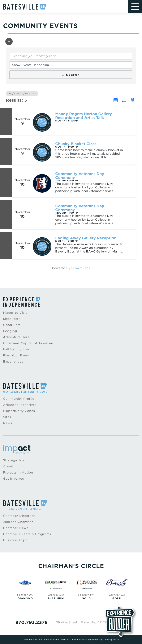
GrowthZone (81, 268)
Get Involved (14, 479)
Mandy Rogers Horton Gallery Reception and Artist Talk (84, 116)
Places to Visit (15, 313)
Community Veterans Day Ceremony (80, 176)
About (8, 466)
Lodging (10, 331)
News (8, 423)
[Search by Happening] (71, 65)
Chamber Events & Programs (27, 534)
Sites (7, 417)
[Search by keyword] (71, 56)
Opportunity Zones (19, 411)
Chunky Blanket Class (76, 144)
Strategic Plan (15, 460)
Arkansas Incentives (20, 405)
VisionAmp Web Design (92, 639)
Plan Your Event (16, 355)
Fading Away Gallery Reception (86, 238)
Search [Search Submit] (71, 75)
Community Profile (19, 399)
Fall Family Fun (16, 349)
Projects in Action (18, 472)
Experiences (13, 361)
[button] (9, 41)
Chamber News (16, 528)
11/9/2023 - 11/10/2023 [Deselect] (22, 94)
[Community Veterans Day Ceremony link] (42, 215)
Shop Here (12, 319)
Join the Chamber (18, 522)
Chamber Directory (19, 516)
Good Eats (12, 325)
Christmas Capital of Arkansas (28, 343)
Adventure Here (16, 337)
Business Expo (15, 540)
